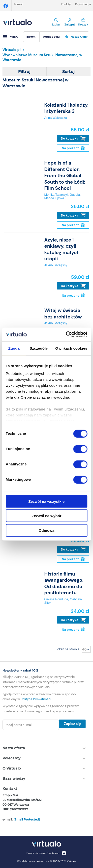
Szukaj (56, 22)
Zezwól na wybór (46, 516)
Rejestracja (83, 4)
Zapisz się (72, 724)
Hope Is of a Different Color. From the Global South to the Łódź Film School (65, 176)
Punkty (66, 4)
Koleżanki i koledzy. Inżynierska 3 (66, 108)
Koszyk (83, 22)
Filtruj (24, 72)
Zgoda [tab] (14, 348)
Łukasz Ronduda (56, 599)
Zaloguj (70, 22)
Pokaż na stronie (67, 649)
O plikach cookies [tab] (71, 348)
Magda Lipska (54, 198)
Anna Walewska (55, 118)
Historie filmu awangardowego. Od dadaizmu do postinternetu (64, 583)
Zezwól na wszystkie (47, 501)
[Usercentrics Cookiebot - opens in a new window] (66, 335)
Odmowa (46, 530)
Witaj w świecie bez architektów (63, 313)
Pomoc (19, 4)
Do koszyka (73, 138)
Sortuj (68, 72)
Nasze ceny (76, 37)
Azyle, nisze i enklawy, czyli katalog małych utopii (62, 249)
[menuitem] (31, 37)
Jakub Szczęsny (56, 265)
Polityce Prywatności (36, 699)
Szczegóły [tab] (39, 348)
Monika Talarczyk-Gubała (62, 195)
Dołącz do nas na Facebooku (46, 853)
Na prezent (73, 148)
